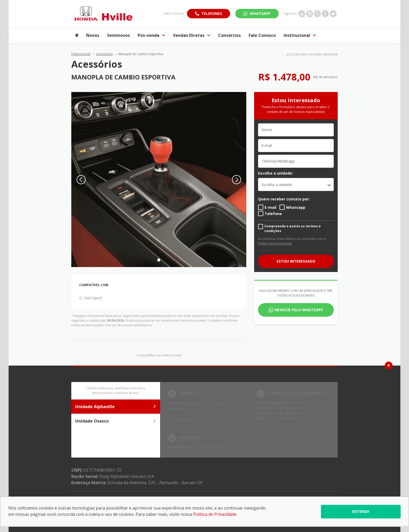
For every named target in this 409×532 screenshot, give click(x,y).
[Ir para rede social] (302, 14)
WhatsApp (260, 13)
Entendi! (361, 511)
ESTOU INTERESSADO (296, 261)
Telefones (212, 13)
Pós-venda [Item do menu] (151, 35)
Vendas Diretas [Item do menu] (192, 35)
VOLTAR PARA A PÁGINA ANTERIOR (312, 54)
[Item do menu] (77, 35)
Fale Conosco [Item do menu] (262, 35)
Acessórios (104, 54)
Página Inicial (81, 54)
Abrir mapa (185, 420)
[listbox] (296, 184)
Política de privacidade (275, 243)
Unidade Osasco (116, 421)
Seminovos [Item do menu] (118, 35)
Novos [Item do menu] (93, 35)
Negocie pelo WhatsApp (299, 310)
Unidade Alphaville (116, 407)
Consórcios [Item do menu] (229, 35)
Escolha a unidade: (276, 173)
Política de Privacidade (215, 514)
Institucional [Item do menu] (300, 35)
